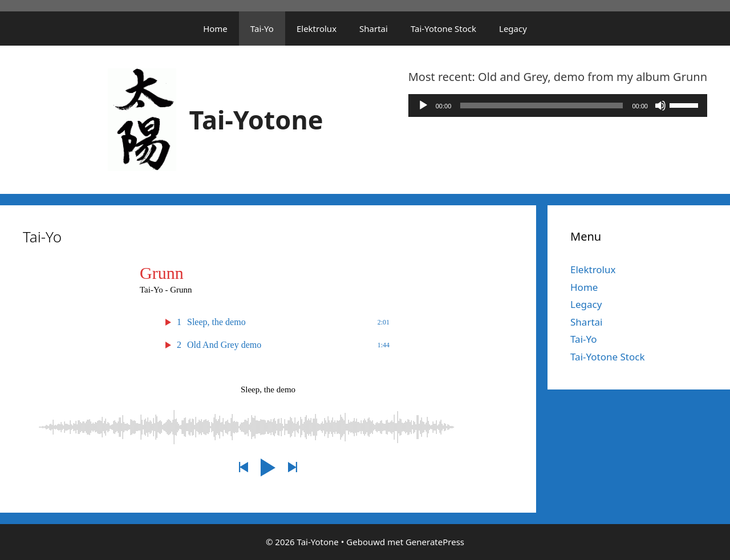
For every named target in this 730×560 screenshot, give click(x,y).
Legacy (513, 29)
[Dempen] (660, 105)
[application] (558, 105)
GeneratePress (435, 542)
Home (215, 29)
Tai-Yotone (256, 119)
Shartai (374, 29)
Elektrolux (317, 29)
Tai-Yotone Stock (443, 29)
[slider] (542, 105)
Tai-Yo (262, 29)
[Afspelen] (423, 105)
